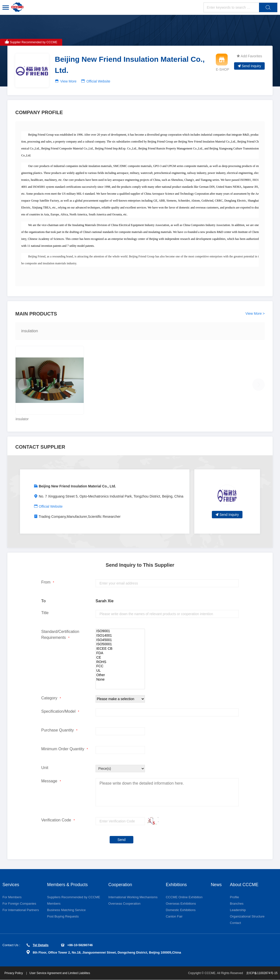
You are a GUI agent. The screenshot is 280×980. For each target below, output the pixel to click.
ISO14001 (120, 636)
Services (11, 885)
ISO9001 (120, 631)
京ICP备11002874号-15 (262, 973)
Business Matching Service (66, 910)
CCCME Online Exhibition (184, 897)
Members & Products (68, 885)
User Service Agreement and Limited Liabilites (60, 973)
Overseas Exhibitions (181, 904)
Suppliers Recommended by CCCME (74, 897)
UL (120, 671)
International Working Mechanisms (133, 897)
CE (120, 658)
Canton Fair (174, 917)
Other (120, 675)
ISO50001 (120, 644)
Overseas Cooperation (124, 904)
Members (54, 904)
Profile (235, 897)
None (120, 680)
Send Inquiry (250, 66)
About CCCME (245, 885)
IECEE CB (120, 649)
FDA (120, 653)
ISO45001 (120, 640)
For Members (12, 897)
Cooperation (120, 885)
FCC (120, 666)
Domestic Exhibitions (181, 910)
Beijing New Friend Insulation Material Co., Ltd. (77, 486)
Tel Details (38, 945)
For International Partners (21, 910)
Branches (237, 904)
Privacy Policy (15, 973)
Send (122, 840)
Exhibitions (176, 885)
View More (68, 81)
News (216, 885)
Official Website (98, 81)
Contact (236, 923)
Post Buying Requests (63, 917)
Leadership (238, 910)
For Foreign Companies (19, 904)
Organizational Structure (247, 917)
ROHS (120, 662)
